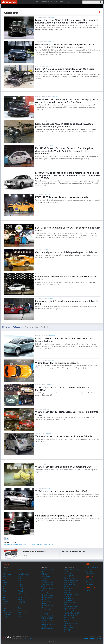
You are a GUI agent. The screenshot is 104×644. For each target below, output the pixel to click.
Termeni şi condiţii (28, 638)
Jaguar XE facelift (69, 609)
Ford (29, 544)
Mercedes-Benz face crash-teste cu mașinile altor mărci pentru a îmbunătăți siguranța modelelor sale (65, 46)
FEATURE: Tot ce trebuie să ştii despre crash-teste (62, 197)
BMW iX (66, 621)
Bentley (5, 578)
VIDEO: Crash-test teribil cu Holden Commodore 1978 (63, 467)
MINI (19, 576)
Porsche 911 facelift (47, 616)
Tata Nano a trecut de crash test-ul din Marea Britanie (64, 436)
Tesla (20, 608)
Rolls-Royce (22, 593)
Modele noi (49, 434)
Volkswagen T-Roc (47, 583)
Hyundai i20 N (68, 598)
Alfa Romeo (6, 572)
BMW (5, 580)
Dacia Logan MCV (69, 632)
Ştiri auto (89, 569)
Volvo (20, 614)
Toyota (20, 610)
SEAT (20, 595)
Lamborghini (7, 612)
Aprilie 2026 (90, 582)
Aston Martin (7, 574)
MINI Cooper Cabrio (47, 597)
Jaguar (5, 606)
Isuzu (4, 604)
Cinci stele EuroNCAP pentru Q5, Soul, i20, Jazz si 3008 (64, 516)
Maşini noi (6, 564)
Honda (48, 544)
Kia (4, 610)
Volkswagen (14, 544)
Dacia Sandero (68, 628)
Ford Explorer (68, 574)
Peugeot (20, 585)
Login (68, 2)
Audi (26, 544)
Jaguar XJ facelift (69, 582)
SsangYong (21, 602)
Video (52, 360)
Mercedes (7, 544)
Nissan (34, 544)
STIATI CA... (48, 249)
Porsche (20, 587)
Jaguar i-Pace (68, 600)
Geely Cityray (46, 576)
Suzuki (20, 606)
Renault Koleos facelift (71, 623)
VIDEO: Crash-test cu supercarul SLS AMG (57, 363)
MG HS (44, 604)
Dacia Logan (68, 630)
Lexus (5, 619)
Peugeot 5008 (46, 601)
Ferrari (5, 591)
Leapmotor (6, 617)
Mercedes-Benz (23, 574)
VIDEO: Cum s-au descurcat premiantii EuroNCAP (61, 491)
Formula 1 (89, 590)
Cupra (5, 585)
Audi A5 (44, 599)
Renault (21, 544)
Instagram (69, 556)
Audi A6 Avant (46, 593)
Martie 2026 (90, 584)
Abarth (5, 570)
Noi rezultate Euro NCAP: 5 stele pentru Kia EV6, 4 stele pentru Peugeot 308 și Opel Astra (64, 125)
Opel (38, 544)
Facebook (64, 556)
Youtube (74, 556)
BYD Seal (44, 574)
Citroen (5, 583)
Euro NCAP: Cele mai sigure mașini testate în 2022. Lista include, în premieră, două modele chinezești (65, 70)
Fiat (52, 544)
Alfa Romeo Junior (47, 628)
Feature (48, 194)
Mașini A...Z (22, 617)
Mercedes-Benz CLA (48, 572)
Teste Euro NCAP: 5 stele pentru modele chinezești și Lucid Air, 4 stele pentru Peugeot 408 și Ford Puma (67, 101)
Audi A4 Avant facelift (70, 615)
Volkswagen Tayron (48, 606)
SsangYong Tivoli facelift (71, 613)
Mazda (20, 572)
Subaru (20, 604)
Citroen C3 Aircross (47, 595)
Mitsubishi (21, 578)
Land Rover (6, 614)
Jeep (4, 608)
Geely (5, 597)
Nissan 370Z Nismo (70, 576)
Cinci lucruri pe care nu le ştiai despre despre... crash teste (66, 252)
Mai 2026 (89, 580)
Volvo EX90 (45, 614)
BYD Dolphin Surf (47, 618)
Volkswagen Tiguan (48, 570)
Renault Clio (45, 578)
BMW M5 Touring (47, 589)
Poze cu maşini (91, 574)
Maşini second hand (92, 567)
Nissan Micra (68, 592)
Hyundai (43, 544)
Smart (20, 600)
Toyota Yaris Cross (69, 578)
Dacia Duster (68, 625)
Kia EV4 (44, 591)
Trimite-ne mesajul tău (93, 639)
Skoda (20, 597)
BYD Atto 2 (45, 580)
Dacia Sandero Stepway (71, 580)
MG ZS (44, 608)
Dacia (4, 587)
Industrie (52, 336)
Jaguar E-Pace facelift (70, 607)
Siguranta (54, 17)
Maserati (21, 570)
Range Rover (22, 589)
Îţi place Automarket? (15, 327)
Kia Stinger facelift (69, 611)
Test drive (89, 571)
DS (4, 589)
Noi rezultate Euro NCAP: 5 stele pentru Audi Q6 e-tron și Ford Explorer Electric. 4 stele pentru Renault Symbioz (68, 21)
